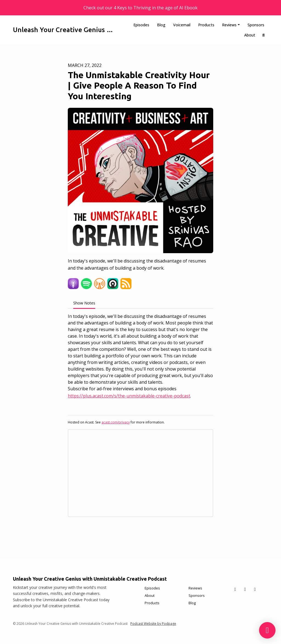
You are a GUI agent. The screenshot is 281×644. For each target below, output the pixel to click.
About (250, 35)
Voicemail (182, 25)
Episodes (141, 25)
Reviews (229, 25)
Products (206, 25)
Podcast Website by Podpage (153, 624)
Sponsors (256, 25)
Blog (161, 25)
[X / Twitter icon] (235, 589)
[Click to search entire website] (264, 35)
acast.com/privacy (116, 422)
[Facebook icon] (245, 589)
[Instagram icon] (255, 589)
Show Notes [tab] (84, 303)
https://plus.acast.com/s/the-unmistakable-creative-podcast (129, 396)
